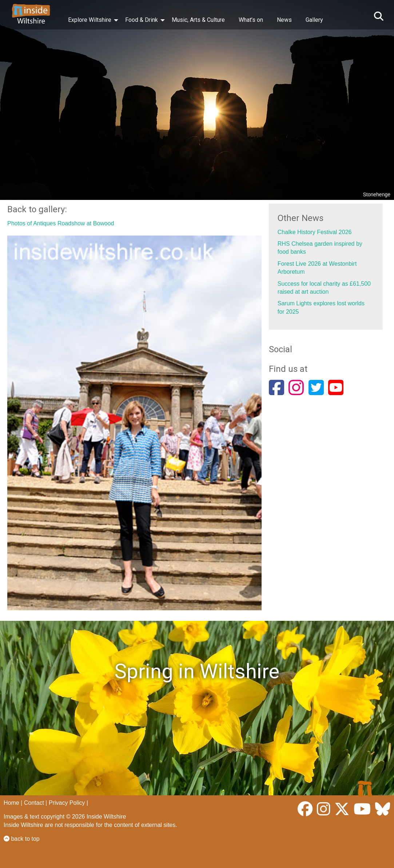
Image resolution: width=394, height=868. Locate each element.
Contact (34, 803)
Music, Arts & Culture (198, 20)
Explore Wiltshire (90, 20)
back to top (22, 839)
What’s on (251, 20)
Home (11, 803)
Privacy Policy (67, 803)
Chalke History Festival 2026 (315, 232)
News (284, 20)
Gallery (314, 20)
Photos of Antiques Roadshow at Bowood (61, 223)
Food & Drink (142, 20)
